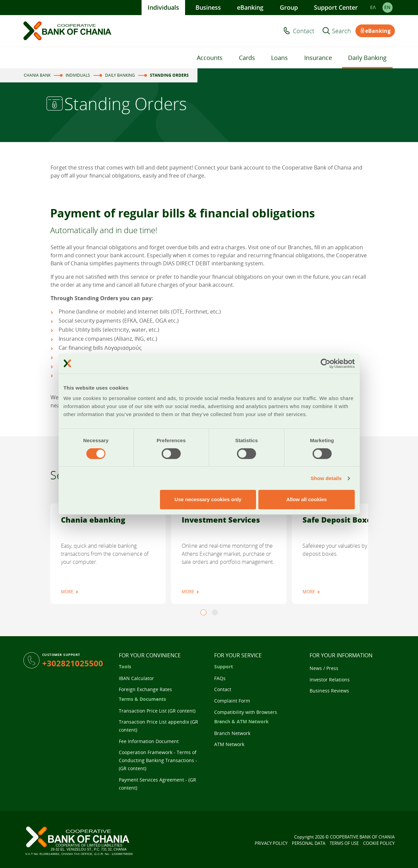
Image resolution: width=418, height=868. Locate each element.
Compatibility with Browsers (246, 712)
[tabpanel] (108, 554)
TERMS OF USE (344, 843)
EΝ (387, 7)
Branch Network (232, 733)
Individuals (163, 7)
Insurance (318, 58)
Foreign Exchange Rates (145, 689)
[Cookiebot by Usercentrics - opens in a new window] (325, 363)
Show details (326, 478)
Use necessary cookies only (208, 499)
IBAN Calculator (136, 678)
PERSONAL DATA (309, 843)
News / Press (324, 668)
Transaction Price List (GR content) (157, 711)
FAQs (220, 678)
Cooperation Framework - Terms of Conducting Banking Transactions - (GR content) (158, 760)
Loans (279, 58)
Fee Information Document (149, 741)
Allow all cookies (307, 499)
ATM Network (229, 744)
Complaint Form (232, 701)
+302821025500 (73, 663)
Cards (247, 58)
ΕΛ (373, 7)
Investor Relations (330, 680)
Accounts (210, 58)
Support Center (336, 7)
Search (342, 31)
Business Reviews (329, 691)
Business (208, 7)
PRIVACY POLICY (271, 843)
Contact (304, 31)
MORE (67, 592)
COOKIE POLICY (379, 843)
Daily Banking (367, 58)
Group (289, 7)
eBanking (250, 7)
